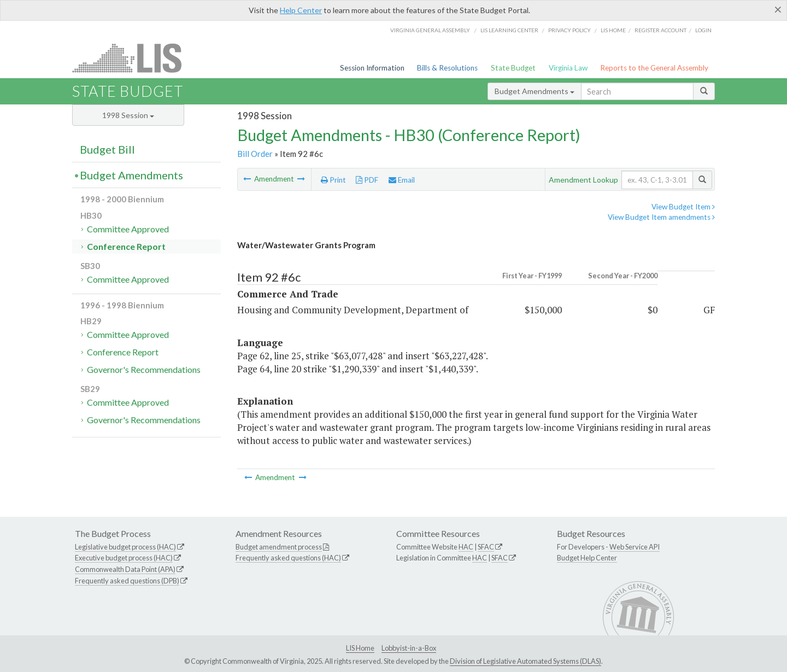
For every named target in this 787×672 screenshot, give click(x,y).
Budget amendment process (279, 547)
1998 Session (128, 115)
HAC (466, 547)
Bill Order (255, 154)
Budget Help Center (587, 558)
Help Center (301, 10)
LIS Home (360, 648)
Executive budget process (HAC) (124, 558)
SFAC (486, 547)
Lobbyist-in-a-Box (409, 648)
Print (333, 180)
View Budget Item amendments (661, 217)
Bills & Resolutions (447, 68)
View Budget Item (683, 207)
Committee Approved (128, 229)
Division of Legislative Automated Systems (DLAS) (525, 661)
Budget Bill (107, 149)
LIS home (613, 30)
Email (402, 180)
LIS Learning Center (509, 30)
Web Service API (635, 547)
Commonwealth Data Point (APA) (125, 569)
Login (703, 30)
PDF (367, 180)
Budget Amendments (535, 91)
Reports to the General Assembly (654, 68)
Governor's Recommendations (144, 369)
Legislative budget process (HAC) (125, 547)
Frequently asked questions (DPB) (127, 581)
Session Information (372, 68)
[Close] (778, 9)
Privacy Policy (569, 30)
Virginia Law (568, 68)
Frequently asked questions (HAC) (288, 558)
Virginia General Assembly (430, 30)
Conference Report (126, 246)
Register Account (660, 30)
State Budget (513, 68)
